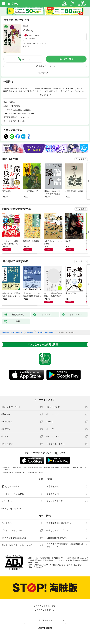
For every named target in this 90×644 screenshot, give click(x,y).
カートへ (26, 59)
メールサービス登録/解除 (13, 494)
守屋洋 (26, 26)
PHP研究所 (16, 106)
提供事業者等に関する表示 (59, 523)
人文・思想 (17, 110)
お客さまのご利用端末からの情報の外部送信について (65, 545)
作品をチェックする (47, 66)
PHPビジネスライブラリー (23, 114)
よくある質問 (53, 494)
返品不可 (26, 46)
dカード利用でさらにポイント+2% (34, 43)
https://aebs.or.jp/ (36, 567)
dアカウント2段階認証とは (14, 538)
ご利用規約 (7, 523)
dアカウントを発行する (45, 606)
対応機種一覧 (53, 486)
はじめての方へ (10, 486)
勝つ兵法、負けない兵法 (46, 332)
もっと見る (80, 159)
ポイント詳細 (30, 38)
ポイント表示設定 (55, 501)
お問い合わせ (8, 501)
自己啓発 (27, 110)
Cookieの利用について (57, 538)
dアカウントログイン (11, 509)
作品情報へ (44, 73)
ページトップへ (45, 620)
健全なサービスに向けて (58, 530)
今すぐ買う (68, 59)
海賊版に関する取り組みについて (17, 545)
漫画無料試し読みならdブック (12, 332)
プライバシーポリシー (12, 530)
